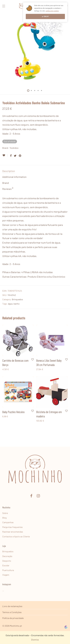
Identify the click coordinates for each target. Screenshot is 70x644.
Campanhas (8, 522)
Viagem (6, 575)
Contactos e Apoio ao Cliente (16, 536)
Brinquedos (17, 299)
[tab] (35, 171)
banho (17, 304)
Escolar (6, 565)
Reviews (8, 189)
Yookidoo (14, 148)
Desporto (7, 561)
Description (9, 171)
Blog (4, 518)
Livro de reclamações (12, 606)
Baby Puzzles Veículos (13, 412)
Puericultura (8, 570)
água (10, 304)
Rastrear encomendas (13, 532)
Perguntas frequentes (12, 527)
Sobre (5, 513)
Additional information (14, 177)
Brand (6, 183)
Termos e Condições (12, 612)
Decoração (7, 556)
